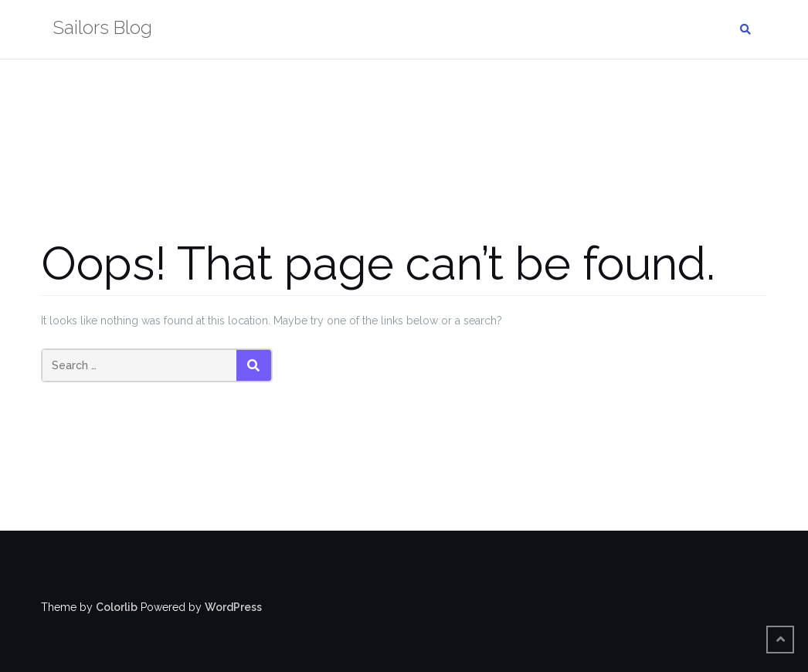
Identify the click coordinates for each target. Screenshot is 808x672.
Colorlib (117, 607)
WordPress (233, 607)
